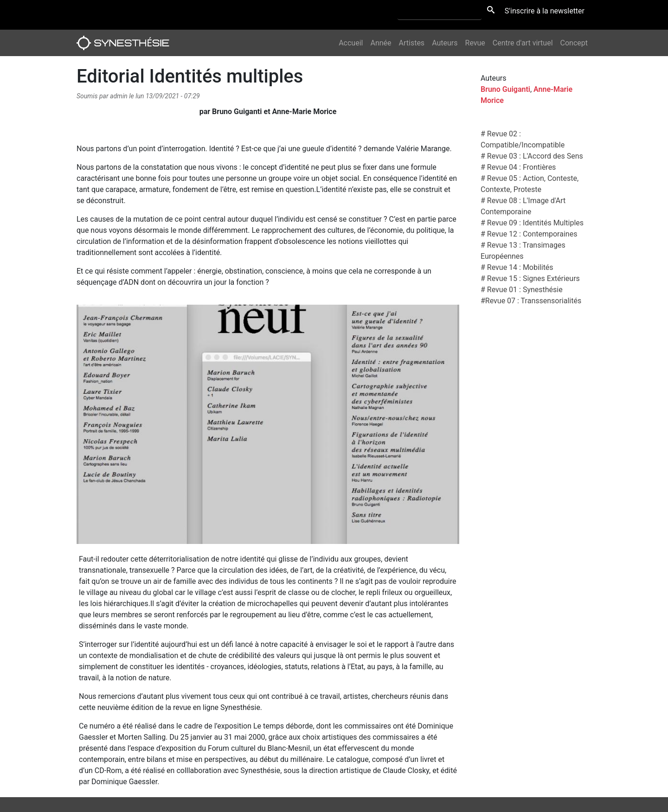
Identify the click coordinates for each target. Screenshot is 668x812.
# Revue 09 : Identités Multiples (532, 223)
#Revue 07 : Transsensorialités (531, 301)
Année (381, 43)
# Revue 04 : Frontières (518, 167)
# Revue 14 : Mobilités (517, 267)
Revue (475, 43)
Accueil (351, 43)
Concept (574, 43)
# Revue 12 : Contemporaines (529, 234)
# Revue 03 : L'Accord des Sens (532, 156)
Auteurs (445, 43)
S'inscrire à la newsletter (545, 11)
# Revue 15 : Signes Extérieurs (530, 278)
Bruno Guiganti (505, 89)
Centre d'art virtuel (523, 43)
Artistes (412, 43)
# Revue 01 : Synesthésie (522, 290)
